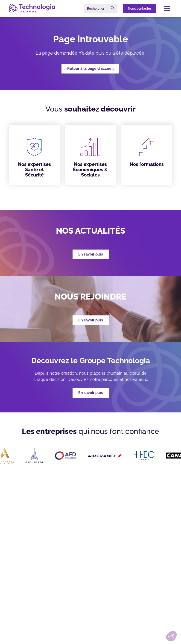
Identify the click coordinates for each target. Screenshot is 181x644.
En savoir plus (91, 393)
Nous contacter (139, 9)
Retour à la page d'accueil (90, 69)
